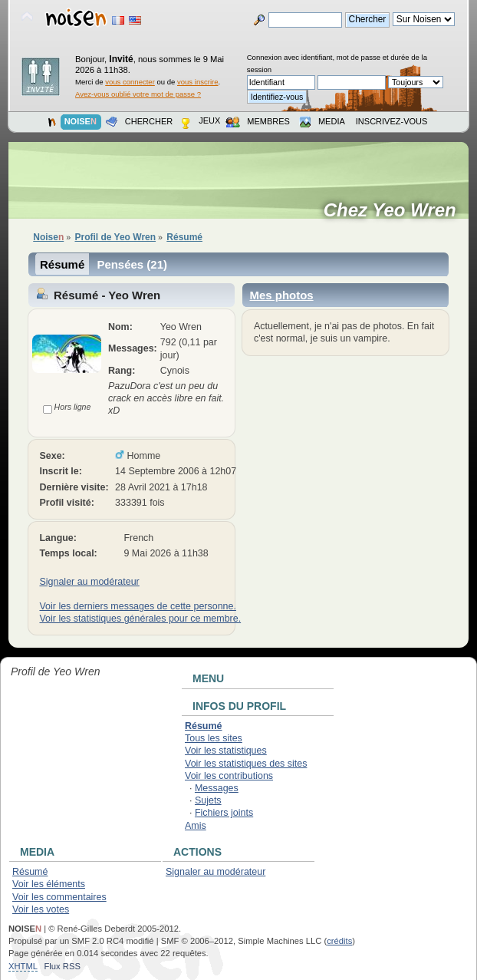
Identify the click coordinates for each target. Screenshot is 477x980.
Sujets (208, 800)
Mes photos (281, 295)
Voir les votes (41, 909)
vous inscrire (198, 82)
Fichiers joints (224, 813)
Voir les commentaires (59, 897)
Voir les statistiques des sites (246, 764)
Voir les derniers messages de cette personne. (137, 606)
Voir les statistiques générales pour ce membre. (140, 619)
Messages (217, 788)
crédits (339, 941)
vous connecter (130, 82)
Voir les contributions (229, 776)
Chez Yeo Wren (395, 210)
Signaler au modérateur (89, 582)
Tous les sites (214, 738)
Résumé (62, 264)
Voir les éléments (49, 884)
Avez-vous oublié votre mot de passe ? (138, 94)
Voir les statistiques (226, 751)
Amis (196, 826)
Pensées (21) (132, 264)
